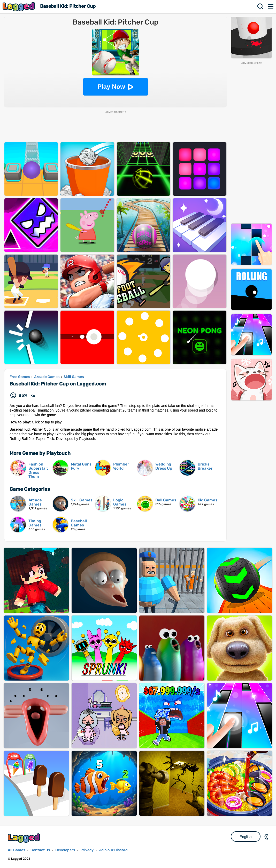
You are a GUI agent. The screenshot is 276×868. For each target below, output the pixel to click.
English (246, 837)
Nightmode (267, 837)
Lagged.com (25, 838)
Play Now (111, 87)
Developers (65, 850)
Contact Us (40, 850)
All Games (16, 850)
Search (260, 6)
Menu (271, 6)
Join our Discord (113, 850)
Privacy (87, 850)
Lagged (19, 7)
